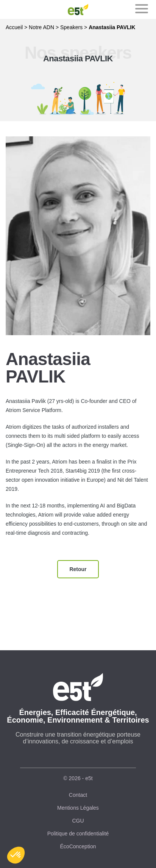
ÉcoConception (78, 846)
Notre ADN (41, 27)
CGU (78, 821)
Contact (78, 795)
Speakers (71, 27)
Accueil (14, 27)
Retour (78, 569)
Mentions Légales (78, 808)
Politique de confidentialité (78, 834)
